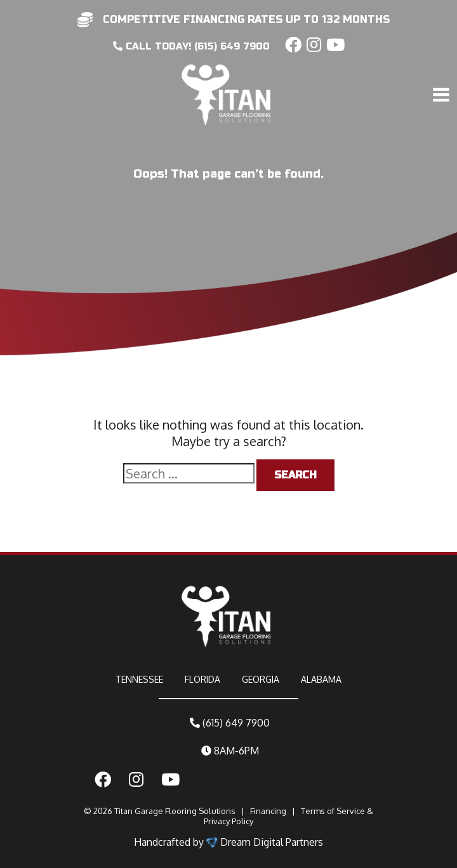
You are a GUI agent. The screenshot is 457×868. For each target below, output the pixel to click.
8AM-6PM (230, 751)
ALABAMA (321, 679)
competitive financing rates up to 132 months (246, 19)
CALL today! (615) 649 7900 (191, 46)
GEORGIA (261, 679)
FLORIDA (202, 679)
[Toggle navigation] (443, 68)
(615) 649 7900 (230, 723)
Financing (268, 811)
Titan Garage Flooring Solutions (175, 811)
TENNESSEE (139, 679)
